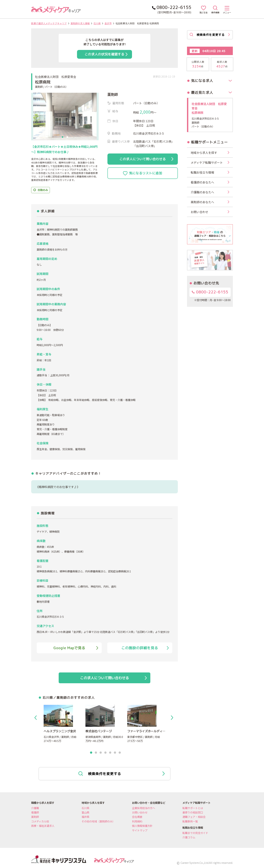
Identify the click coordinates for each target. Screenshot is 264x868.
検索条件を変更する (121, 774)
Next (173, 718)
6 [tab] (115, 753)
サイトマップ (140, 830)
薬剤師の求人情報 (80, 23)
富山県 (85, 812)
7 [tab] (120, 753)
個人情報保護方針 (142, 826)
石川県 (97, 23)
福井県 (85, 817)
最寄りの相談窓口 (193, 812)
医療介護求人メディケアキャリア (49, 23)
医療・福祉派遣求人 (43, 826)
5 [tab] (110, 753)
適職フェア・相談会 (194, 817)
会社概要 (137, 817)
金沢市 (108, 23)
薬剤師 (35, 817)
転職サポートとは (193, 808)
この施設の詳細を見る (145, 648)
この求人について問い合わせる (146, 159)
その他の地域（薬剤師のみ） (98, 821)
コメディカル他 (40, 821)
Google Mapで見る (76, 648)
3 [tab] (101, 753)
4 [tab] (105, 753)
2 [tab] (67, 137)
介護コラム (189, 837)
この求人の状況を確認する (106, 54)
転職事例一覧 (190, 821)
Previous (36, 718)
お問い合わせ (140, 812)
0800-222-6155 (210, 292)
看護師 (35, 812)
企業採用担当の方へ (144, 808)
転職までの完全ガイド (195, 833)
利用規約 (137, 821)
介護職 (35, 808)
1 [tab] (63, 137)
